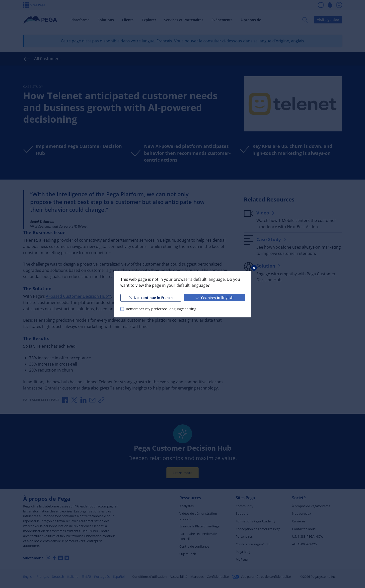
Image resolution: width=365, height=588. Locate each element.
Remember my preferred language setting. (161, 309)
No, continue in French (150, 298)
